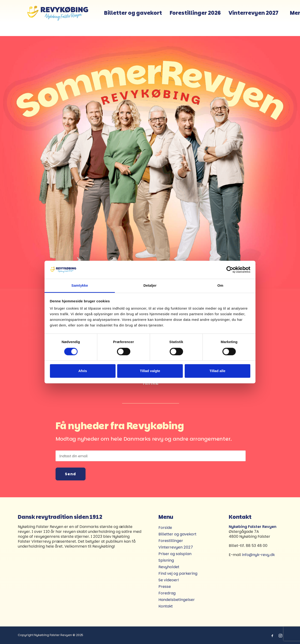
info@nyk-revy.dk (258, 555)
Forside (165, 528)
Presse (165, 587)
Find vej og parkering (178, 573)
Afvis (83, 371)
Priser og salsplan (175, 554)
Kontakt (166, 606)
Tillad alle (217, 371)
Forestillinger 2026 (208, 18)
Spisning (166, 560)
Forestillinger (171, 541)
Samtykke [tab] (80, 285)
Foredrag (167, 593)
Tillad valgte (150, 371)
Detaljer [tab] (150, 285)
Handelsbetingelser (177, 600)
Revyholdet (169, 567)
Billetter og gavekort (145, 18)
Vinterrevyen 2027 (266, 18)
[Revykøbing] (60, 18)
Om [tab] (220, 285)
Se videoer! (169, 580)
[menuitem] (145, 18)
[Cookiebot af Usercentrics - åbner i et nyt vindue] (230, 270)
